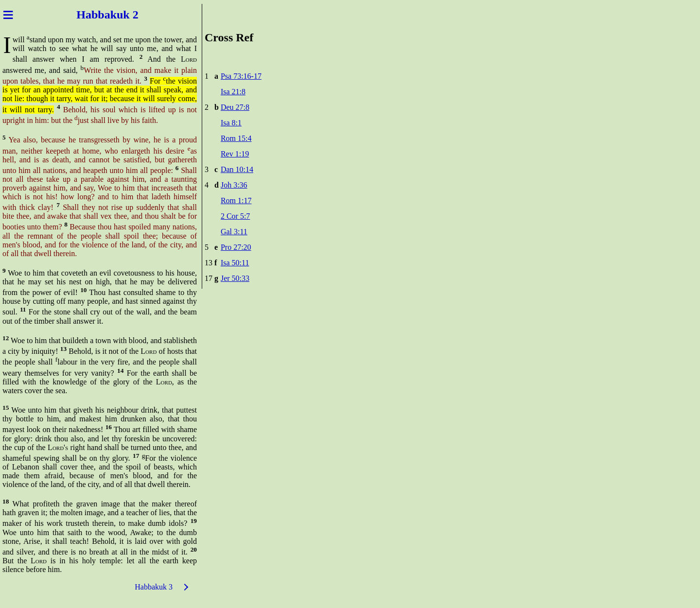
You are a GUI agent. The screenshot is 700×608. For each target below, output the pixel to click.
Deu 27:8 (235, 107)
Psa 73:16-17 (241, 76)
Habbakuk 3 (154, 587)
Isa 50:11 (235, 263)
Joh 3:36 (234, 185)
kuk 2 (124, 15)
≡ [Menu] (8, 15)
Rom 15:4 (236, 138)
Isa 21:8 (233, 92)
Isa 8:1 (231, 123)
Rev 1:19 (235, 154)
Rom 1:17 (236, 200)
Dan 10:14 (237, 169)
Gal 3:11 (234, 232)
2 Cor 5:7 (235, 216)
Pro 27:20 (236, 247)
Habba (93, 15)
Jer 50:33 (235, 278)
